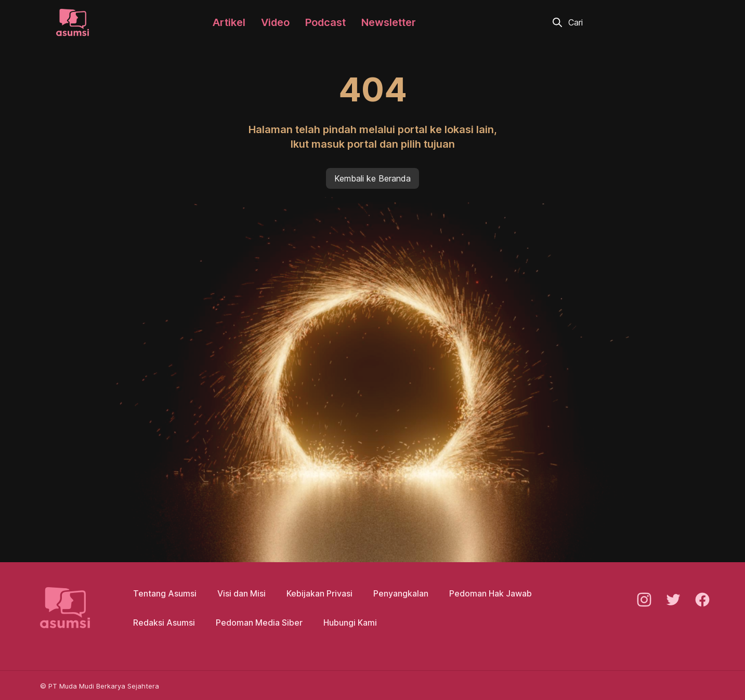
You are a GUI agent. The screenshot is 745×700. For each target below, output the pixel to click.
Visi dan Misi (241, 593)
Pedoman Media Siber (259, 623)
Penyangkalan (401, 593)
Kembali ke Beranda (372, 178)
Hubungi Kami (350, 623)
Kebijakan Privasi (319, 593)
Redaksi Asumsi (164, 623)
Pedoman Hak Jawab (491, 593)
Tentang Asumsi (165, 593)
